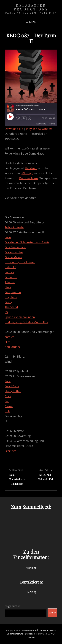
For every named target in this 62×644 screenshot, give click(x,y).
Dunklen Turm (28, 178)
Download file (14, 129)
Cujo (8, 396)
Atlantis (10, 282)
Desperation (13, 292)
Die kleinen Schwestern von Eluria (27, 242)
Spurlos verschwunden (20, 317)
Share (52, 124)
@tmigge (27, 173)
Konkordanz (13, 347)
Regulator (11, 297)
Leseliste (10, 451)
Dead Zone (12, 386)
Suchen (52, 613)
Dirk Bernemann (16, 247)
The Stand (11, 307)
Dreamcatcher (14, 252)
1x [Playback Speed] (24, 118)
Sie (7, 401)
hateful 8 (11, 267)
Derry (8, 302)
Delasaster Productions (31, 7)
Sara (8, 381)
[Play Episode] (10, 117)
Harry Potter (13, 391)
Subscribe (41, 124)
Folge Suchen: (13, 606)
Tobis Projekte (14, 227)
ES (6, 312)
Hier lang (31, 592)
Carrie (9, 406)
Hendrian (31, 168)
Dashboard (30, 634)
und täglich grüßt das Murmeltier (27, 322)
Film (8, 342)
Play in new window (39, 129)
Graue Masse (13, 257)
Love (8, 237)
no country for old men (20, 262)
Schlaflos (11, 277)
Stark (8, 287)
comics (9, 272)
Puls (8, 411)
